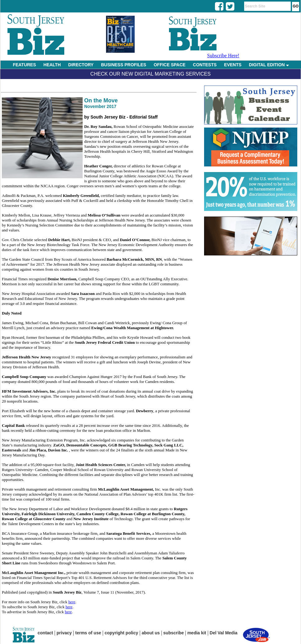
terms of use (88, 633)
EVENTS (233, 65)
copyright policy (121, 633)
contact (45, 633)
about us (151, 633)
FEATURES (24, 65)
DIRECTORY (81, 65)
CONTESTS (205, 65)
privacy (64, 633)
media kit (197, 633)
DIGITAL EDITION (269, 65)
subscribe (174, 633)
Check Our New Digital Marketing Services (150, 74)
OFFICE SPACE (170, 65)
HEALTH (52, 65)
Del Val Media (223, 633)
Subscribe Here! (223, 56)
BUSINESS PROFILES (123, 65)
